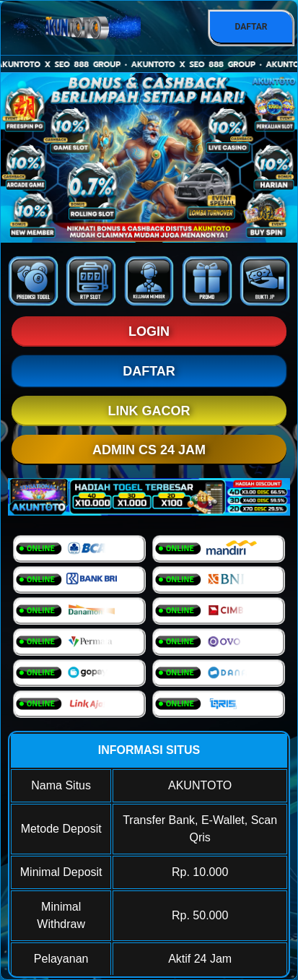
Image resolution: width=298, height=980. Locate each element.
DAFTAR (251, 27)
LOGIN (149, 331)
